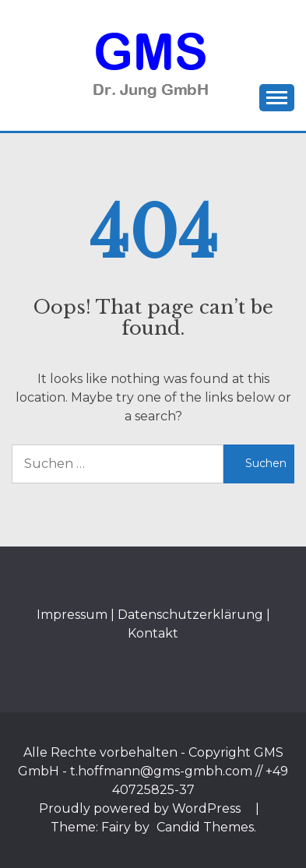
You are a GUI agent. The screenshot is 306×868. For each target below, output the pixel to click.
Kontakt (153, 633)
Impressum (72, 615)
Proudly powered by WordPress (141, 808)
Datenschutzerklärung (190, 615)
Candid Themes (205, 827)
